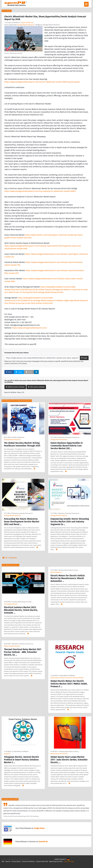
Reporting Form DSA (56, 861)
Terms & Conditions (28, 861)
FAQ (3, 861)
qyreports (7, 754)
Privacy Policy (16, 861)
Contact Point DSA (42, 861)
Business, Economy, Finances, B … (69, 437)
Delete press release (15, 387)
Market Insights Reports (12, 646)
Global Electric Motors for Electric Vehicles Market (67, 678)
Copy (84, 358)
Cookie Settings (69, 861)
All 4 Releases (9, 558)
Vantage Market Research (26, 25)
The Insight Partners (11, 604)
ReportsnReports (56, 572)
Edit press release (36, 387)
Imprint (8, 861)
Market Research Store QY (59, 754)
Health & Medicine (27, 23)
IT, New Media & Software (67, 676)
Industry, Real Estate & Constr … (22, 602)
